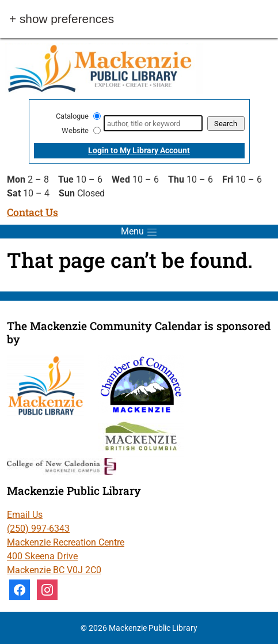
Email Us (25, 515)
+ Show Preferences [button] (62, 19)
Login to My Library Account (139, 150)
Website (75, 130)
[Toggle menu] (139, 232)
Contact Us (33, 212)
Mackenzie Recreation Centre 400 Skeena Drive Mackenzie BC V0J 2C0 (66, 556)
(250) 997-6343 (38, 529)
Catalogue (72, 116)
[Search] (153, 123)
